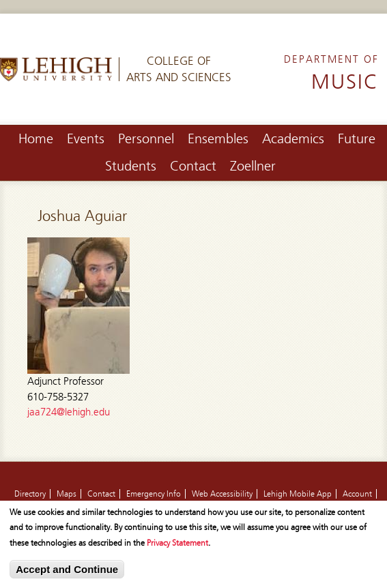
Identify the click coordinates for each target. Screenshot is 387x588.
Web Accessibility (222, 494)
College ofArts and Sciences (179, 69)
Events (86, 139)
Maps (67, 494)
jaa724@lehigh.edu (69, 412)
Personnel (146, 139)
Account (357, 494)
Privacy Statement (177, 546)
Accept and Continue (67, 573)
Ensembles (218, 139)
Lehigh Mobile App (298, 494)
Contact (193, 166)
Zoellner (253, 166)
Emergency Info (154, 494)
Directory (30, 494)
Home (36, 139)
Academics (293, 139)
